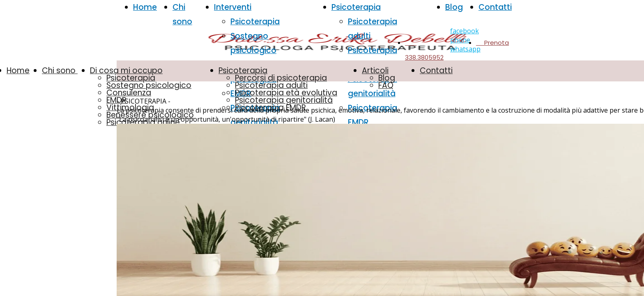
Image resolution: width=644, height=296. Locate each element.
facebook (465, 31)
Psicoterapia (255, 22)
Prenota (492, 43)
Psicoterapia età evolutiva (286, 93)
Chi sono (60, 71)
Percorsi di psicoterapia (281, 78)
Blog (454, 7)
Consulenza (129, 93)
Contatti (495, 7)
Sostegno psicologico (149, 85)
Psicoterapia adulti (271, 85)
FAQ (386, 85)
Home (145, 7)
